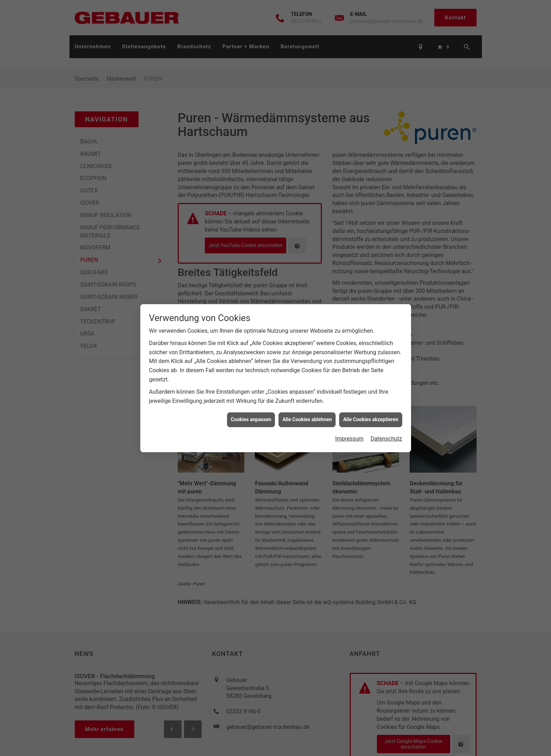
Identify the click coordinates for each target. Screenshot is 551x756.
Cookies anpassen (251, 410)
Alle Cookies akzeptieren (371, 410)
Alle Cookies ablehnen (307, 410)
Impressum (350, 429)
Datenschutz (386, 429)
